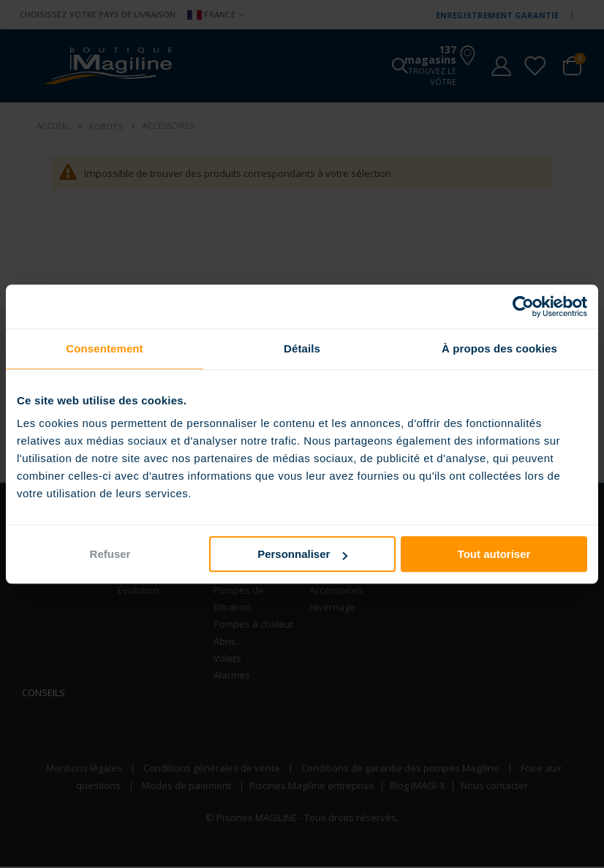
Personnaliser (302, 554)
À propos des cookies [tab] (499, 348)
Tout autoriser (494, 554)
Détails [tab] (302, 348)
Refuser (110, 554)
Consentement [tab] (104, 348)
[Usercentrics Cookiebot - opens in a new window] (523, 306)
